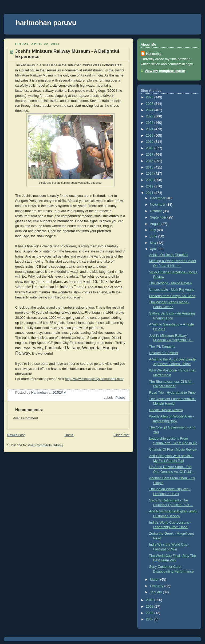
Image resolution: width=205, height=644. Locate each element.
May (154, 243)
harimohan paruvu (46, 23)
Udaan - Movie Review (166, 410)
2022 (150, 123)
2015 (150, 167)
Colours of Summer (164, 353)
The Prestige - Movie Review (171, 283)
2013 (150, 180)
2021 (150, 129)
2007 (150, 619)
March (155, 580)
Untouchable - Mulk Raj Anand (172, 290)
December (158, 198)
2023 (150, 116)
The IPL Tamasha (162, 347)
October (156, 211)
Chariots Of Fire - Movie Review (173, 450)
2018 (150, 148)
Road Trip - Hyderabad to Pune (173, 393)
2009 (150, 607)
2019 (150, 142)
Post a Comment (25, 418)
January (156, 592)
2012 (150, 186)
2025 (150, 104)
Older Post (121, 435)
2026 (150, 97)
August (156, 224)
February (157, 586)
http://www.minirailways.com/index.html (94, 379)
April (154, 249)
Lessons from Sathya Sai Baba (172, 296)
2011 (150, 193)
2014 (150, 174)
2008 (150, 613)
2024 (150, 110)
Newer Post (16, 435)
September (159, 217)
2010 (150, 600)
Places (120, 398)
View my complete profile (165, 71)
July (153, 230)
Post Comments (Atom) (45, 445)
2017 (150, 155)
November (158, 205)
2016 (150, 161)
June (154, 236)
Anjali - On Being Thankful (169, 255)
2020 (150, 136)
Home (69, 435)
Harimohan (154, 54)
